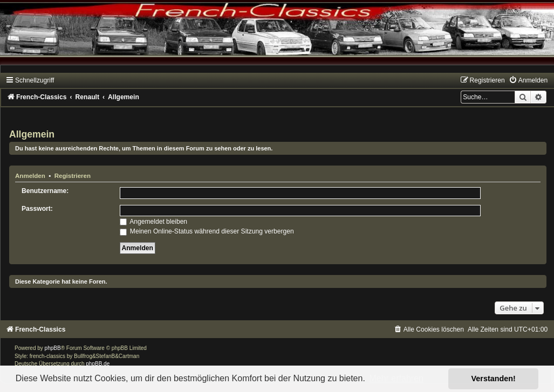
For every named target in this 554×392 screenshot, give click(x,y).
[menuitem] (528, 80)
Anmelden (30, 176)
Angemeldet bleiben (154, 222)
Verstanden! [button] (494, 379)
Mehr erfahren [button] (396, 378)
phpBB (53, 348)
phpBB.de (98, 364)
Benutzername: (45, 191)
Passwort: (37, 209)
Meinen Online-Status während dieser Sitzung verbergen (207, 231)
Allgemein (32, 134)
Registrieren (73, 176)
